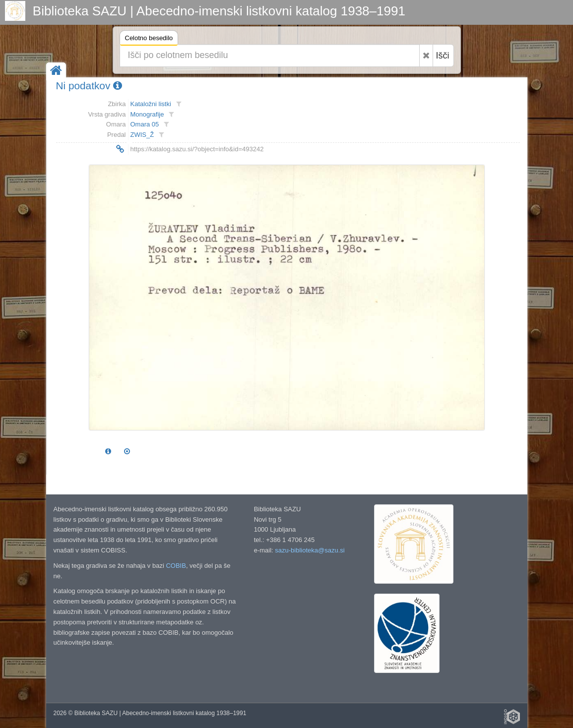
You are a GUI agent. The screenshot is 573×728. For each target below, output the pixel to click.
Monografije (147, 114)
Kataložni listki (151, 104)
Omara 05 (145, 124)
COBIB (176, 566)
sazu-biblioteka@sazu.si (310, 550)
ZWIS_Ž (142, 135)
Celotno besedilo (149, 39)
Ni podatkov (89, 86)
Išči (443, 56)
